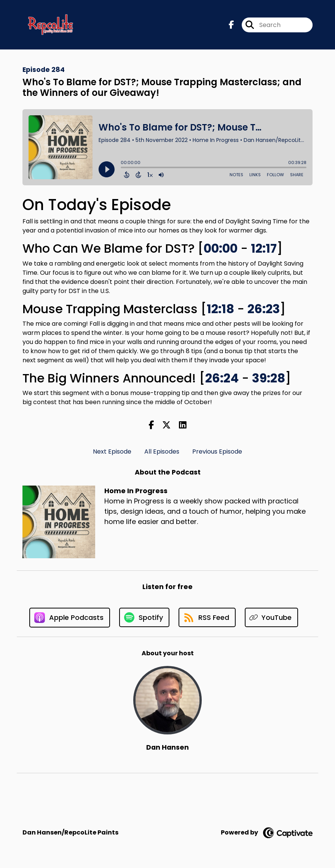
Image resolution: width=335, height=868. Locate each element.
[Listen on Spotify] (144, 617)
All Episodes (162, 452)
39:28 (269, 378)
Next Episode (112, 452)
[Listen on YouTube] (272, 617)
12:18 (220, 309)
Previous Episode (217, 452)
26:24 (222, 378)
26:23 (264, 309)
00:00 (221, 248)
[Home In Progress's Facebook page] (231, 25)
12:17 (264, 248)
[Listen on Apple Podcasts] (70, 618)
